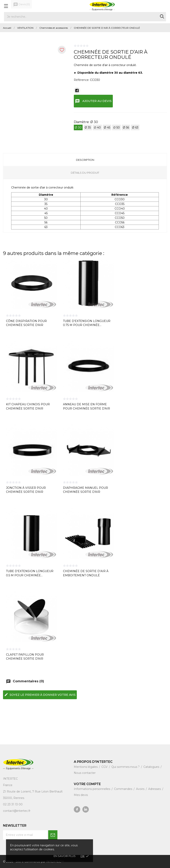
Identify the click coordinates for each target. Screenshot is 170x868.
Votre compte (87, 784)
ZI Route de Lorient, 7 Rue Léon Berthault (33, 792)
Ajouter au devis (93, 101)
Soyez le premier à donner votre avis (40, 695)
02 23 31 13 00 (13, 804)
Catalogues (152, 767)
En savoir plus (65, 856)
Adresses (155, 789)
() (21, 5)
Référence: (81, 80)
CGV (105, 767)
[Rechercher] (85, 17)
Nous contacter (85, 773)
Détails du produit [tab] (85, 173)
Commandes (123, 789)
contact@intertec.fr (17, 811)
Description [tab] (85, 160)
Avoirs (141, 789)
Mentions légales (86, 767)
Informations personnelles (92, 789)
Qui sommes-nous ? (126, 767)
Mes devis (81, 795)
